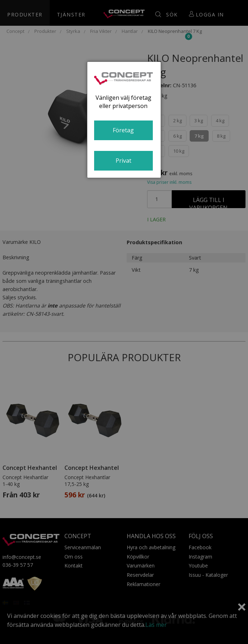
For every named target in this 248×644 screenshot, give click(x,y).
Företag (123, 130)
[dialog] (124, 120)
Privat (123, 161)
